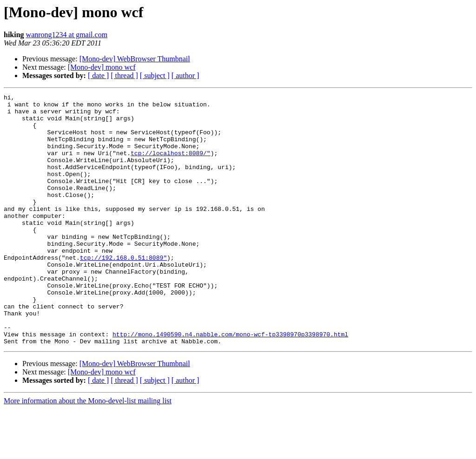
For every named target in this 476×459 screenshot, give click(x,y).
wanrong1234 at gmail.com (67, 35)
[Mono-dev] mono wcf (102, 67)
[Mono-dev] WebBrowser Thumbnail (135, 59)
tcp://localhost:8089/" (171, 165)
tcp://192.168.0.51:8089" (123, 291)
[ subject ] (155, 75)
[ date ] (98, 75)
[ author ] (185, 75)
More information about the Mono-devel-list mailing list (88, 451)
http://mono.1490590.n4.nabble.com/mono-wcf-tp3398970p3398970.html (230, 383)
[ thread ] (124, 75)
